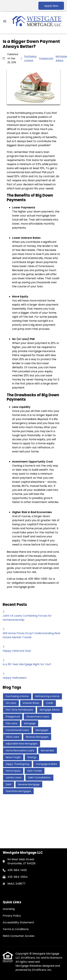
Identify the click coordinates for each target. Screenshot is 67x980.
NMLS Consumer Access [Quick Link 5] (19, 936)
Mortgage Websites (29, 966)
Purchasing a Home (30, 58)
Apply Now (51, 6)
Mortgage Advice (61, 58)
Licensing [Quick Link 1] (9, 909)
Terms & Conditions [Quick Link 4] (16, 929)
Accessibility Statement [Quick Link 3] (18, 922)
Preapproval (46, 58)
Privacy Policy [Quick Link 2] (12, 916)
